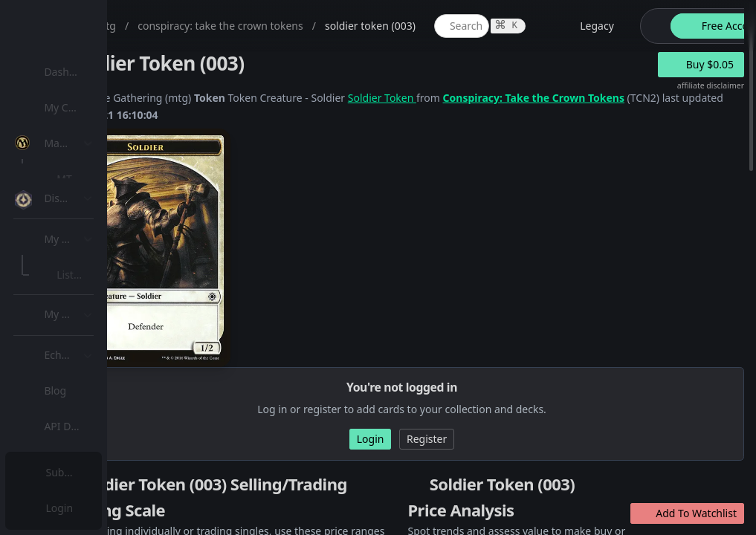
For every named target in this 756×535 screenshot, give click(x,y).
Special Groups (98, 250)
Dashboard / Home (95, 72)
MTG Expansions (102, 179)
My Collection (81, 107)
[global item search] (607, 26)
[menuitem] (97, 72)
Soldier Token (528, 98)
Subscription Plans (93, 472)
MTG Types (88, 286)
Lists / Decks (92, 398)
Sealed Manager (101, 434)
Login (62, 508)
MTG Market (92, 214)
